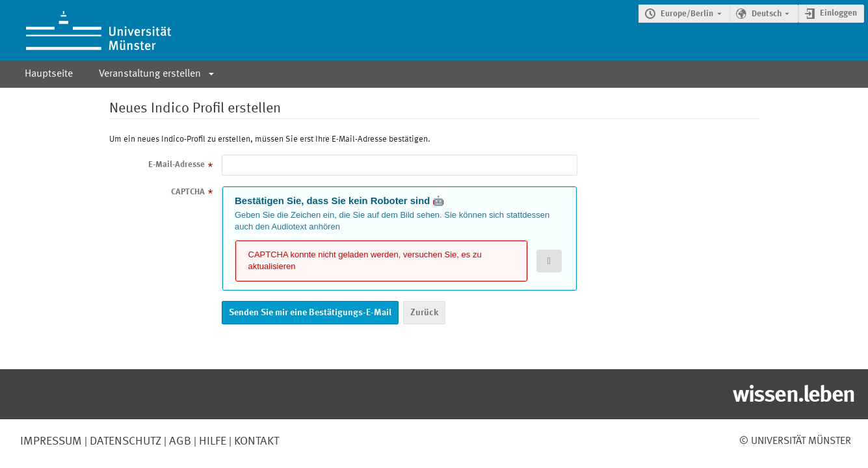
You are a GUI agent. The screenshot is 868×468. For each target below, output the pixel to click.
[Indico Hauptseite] (85, 31)
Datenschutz (124, 441)
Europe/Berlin (687, 14)
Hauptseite (49, 74)
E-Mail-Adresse (177, 165)
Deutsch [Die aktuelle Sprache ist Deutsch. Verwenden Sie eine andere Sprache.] (767, 14)
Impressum (51, 441)
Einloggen (838, 13)
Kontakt (256, 441)
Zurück (424, 313)
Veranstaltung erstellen (150, 74)
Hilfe (211, 441)
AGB (179, 441)
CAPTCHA (188, 192)
